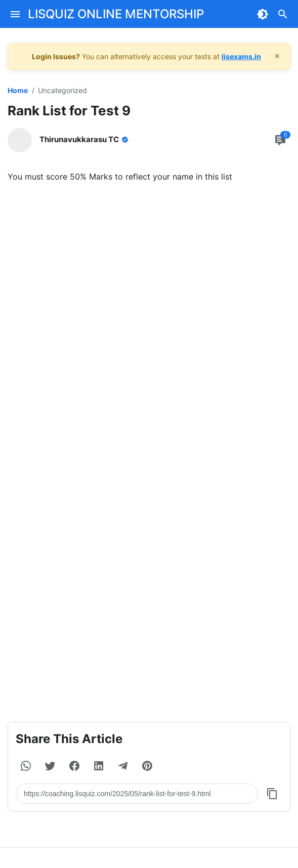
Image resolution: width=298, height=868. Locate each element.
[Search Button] (283, 14)
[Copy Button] (272, 794)
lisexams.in (241, 56)
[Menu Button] (15, 14)
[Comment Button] (280, 140)
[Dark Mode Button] (263, 14)
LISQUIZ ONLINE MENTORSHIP (116, 14)
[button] (26, 766)
